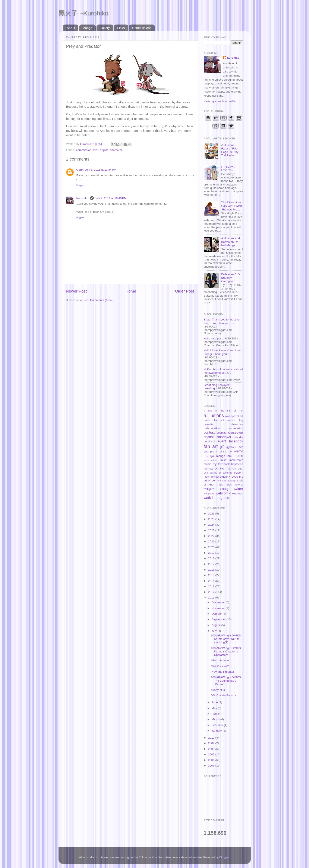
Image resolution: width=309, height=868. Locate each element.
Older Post (184, 291)
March (216, 719)
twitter (238, 489)
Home (131, 291)
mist (96, 150)
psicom (239, 473)
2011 (212, 598)
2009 (212, 743)
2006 (212, 760)
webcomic (223, 493)
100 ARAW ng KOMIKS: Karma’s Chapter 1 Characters (226, 651)
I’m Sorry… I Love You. (229, 168)
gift (222, 447)
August (217, 625)
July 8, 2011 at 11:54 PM (100, 170)
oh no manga (226, 468)
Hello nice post (213, 338)
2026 (212, 514)
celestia (209, 424)
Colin (80, 170)
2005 (212, 766)
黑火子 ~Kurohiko (83, 13)
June (215, 702)
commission (84, 150)
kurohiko (83, 198)
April (215, 714)
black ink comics (224, 420)
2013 (212, 586)
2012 (212, 592)
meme (238, 456)
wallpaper (209, 494)
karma (238, 451)
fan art (211, 446)
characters (237, 424)
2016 (212, 570)
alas (228, 416)
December (219, 602)
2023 (212, 530)
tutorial (239, 485)
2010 (212, 738)
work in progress (216, 498)
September (219, 619)
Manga (87, 28)
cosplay (222, 433)
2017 (212, 564)
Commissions (142, 28)
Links (121, 28)
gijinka (230, 447)
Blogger (224, 857)
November (219, 608)
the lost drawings (227, 481)
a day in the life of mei (223, 411)
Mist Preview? (220, 666)
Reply (80, 185)
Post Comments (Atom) (98, 300)
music (207, 464)
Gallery (105, 28)
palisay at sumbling (221, 473)
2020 (212, 547)
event (222, 441)
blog (240, 420)
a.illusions (214, 415)
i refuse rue (224, 452)
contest (209, 432)
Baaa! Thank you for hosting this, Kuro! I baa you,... (222, 321)
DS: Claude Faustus (224, 695)
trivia (229, 485)
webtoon (238, 493)
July (215, 631)
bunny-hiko (218, 690)
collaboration (212, 428)
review (215, 477)
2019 (212, 553)
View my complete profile (220, 101)
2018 (212, 558)
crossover (236, 432)
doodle (239, 437)
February (218, 725)
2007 (212, 754)
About (71, 28)
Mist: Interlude (220, 660)
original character (111, 150)
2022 (212, 536)
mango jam (224, 456)
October (217, 614)
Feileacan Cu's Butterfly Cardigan (231, 278)
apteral (235, 416)
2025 (212, 519)
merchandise (210, 460)
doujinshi (209, 441)
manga (209, 456)
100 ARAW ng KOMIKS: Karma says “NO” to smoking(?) (226, 639)
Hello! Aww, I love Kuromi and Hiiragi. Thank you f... (223, 352)
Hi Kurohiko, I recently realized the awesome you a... (223, 371)
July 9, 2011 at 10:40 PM (111, 198)
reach (207, 477)
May (215, 708)
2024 (212, 525)
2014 (212, 581)
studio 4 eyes (229, 477)
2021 (212, 541)
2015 (212, 575)
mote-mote (236, 460)
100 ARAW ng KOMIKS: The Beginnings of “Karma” (226, 681)
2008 (212, 749)
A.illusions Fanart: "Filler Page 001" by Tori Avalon (230, 150)
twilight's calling (216, 489)
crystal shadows (217, 437)
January (217, 731)
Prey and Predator (223, 672)
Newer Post (76, 291)
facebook (236, 441)
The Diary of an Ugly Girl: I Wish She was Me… (232, 206)
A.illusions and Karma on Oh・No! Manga (231, 242)
